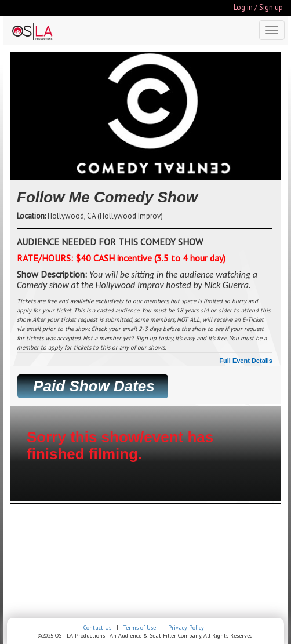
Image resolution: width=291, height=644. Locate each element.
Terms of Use (140, 627)
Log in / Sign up (258, 7)
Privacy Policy (186, 627)
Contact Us (97, 627)
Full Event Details (246, 361)
